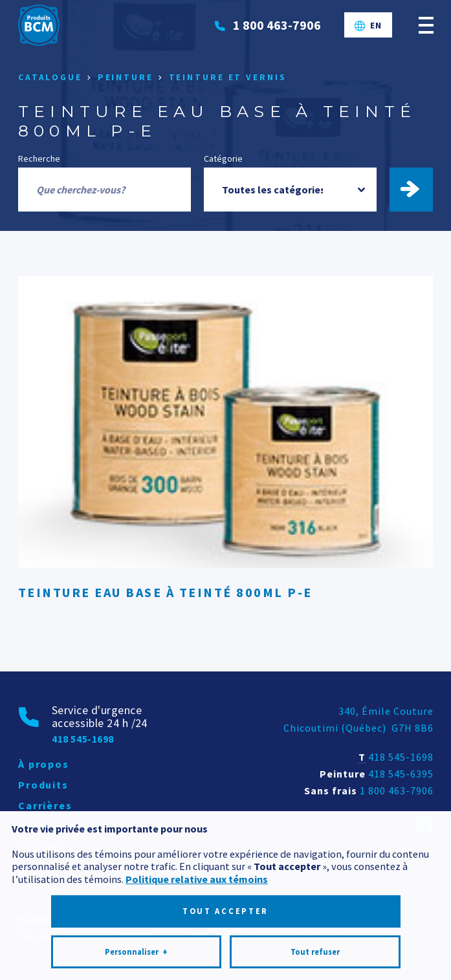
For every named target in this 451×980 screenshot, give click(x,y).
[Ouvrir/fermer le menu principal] (426, 25)
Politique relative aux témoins (197, 820)
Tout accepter (225, 852)
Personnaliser (136, 893)
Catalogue (50, 77)
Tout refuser (315, 892)
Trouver (417, 190)
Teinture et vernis (228, 77)
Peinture (126, 77)
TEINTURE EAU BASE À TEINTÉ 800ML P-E (165, 592)
